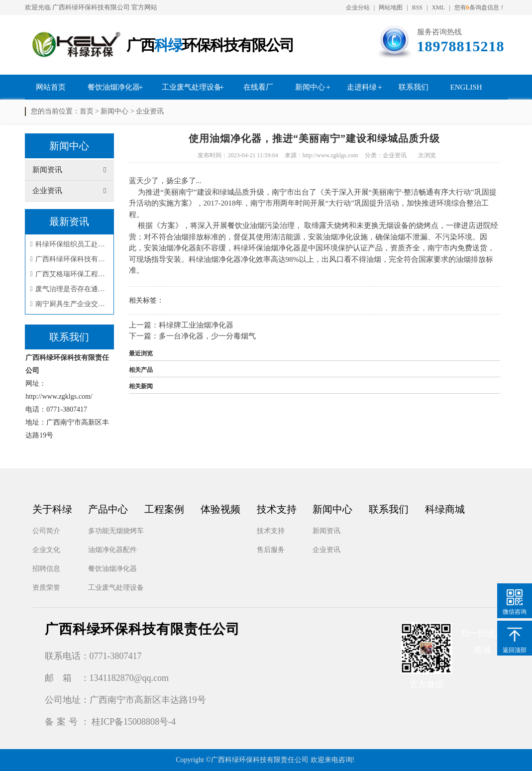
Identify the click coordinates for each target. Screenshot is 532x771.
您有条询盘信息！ (480, 7)
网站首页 (51, 87)
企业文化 (46, 550)
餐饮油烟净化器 (114, 87)
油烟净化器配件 (112, 550)
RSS (417, 7)
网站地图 (391, 7)
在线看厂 (258, 87)
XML (438, 7)
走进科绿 (362, 87)
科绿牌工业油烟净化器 (196, 325)
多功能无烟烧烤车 (116, 531)
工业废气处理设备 (192, 87)
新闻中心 (310, 87)
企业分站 (358, 7)
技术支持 (271, 531)
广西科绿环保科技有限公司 (91, 7)
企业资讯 (150, 111)
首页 (87, 111)
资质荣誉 (46, 588)
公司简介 (46, 531)
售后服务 (271, 550)
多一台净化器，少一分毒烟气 (207, 336)
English (466, 87)
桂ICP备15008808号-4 (134, 722)
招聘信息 (46, 569)
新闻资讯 (326, 531)
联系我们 (414, 87)
